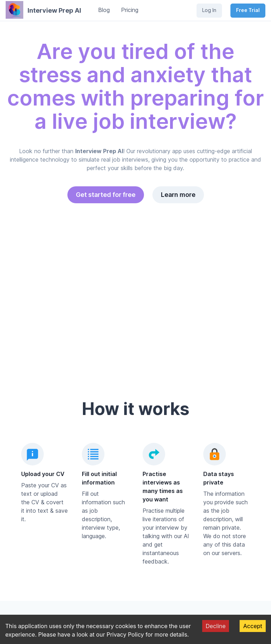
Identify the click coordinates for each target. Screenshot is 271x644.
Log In (209, 10)
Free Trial (248, 10)
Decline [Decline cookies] (216, 626)
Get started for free (106, 195)
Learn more (178, 195)
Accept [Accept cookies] (253, 626)
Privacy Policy (125, 634)
